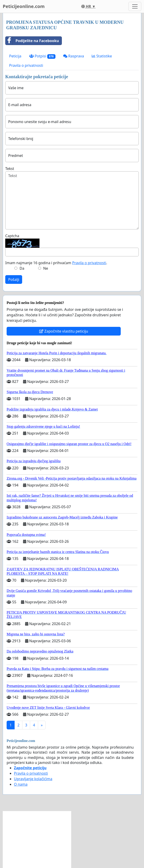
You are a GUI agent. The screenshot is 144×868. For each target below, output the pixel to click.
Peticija (15, 56)
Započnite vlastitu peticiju (64, 331)
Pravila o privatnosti (26, 65)
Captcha (12, 236)
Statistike (102, 56)
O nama (21, 784)
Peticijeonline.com (24, 6)
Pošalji (14, 279)
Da (22, 268)
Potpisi (42, 56)
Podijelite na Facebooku (32, 41)
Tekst (10, 169)
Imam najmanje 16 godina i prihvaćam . (56, 263)
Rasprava (74, 56)
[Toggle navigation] (135, 6)
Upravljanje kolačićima (33, 779)
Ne (46, 268)
